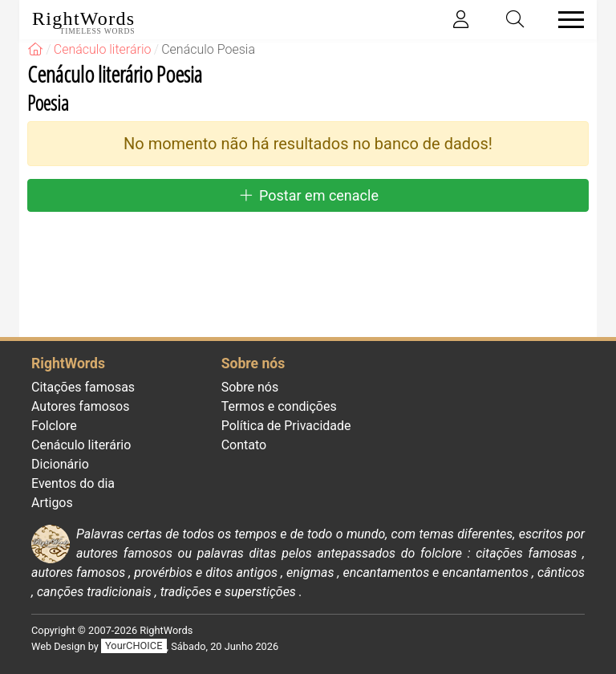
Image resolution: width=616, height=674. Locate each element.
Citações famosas (83, 387)
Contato (244, 445)
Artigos (52, 503)
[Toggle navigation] (566, 20)
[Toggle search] (516, 20)
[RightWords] (35, 49)
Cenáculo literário (81, 445)
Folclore (54, 426)
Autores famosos (80, 406)
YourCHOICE (134, 646)
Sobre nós (250, 387)
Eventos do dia (73, 483)
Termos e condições (279, 406)
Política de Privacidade (286, 426)
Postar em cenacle (308, 195)
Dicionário (60, 464)
